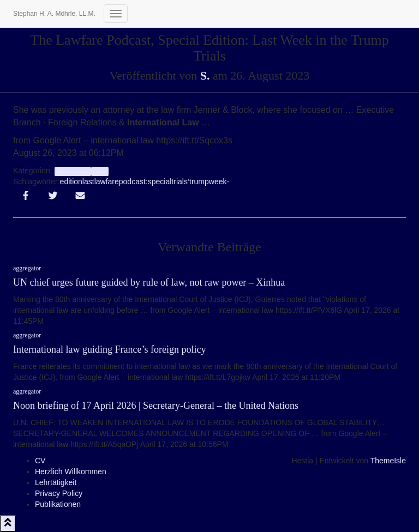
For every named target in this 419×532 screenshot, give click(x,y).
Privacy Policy (59, 493)
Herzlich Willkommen (71, 471)
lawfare (107, 182)
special (160, 182)
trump (199, 182)
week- (219, 182)
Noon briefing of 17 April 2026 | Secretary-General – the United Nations (156, 406)
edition (71, 182)
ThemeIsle (388, 461)
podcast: (133, 182)
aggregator (73, 171)
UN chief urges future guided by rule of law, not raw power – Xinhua (149, 282)
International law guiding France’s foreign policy (109, 349)
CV (40, 461)
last (88, 182)
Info (100, 171)
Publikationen (58, 504)
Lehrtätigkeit (56, 482)
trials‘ (180, 182)
